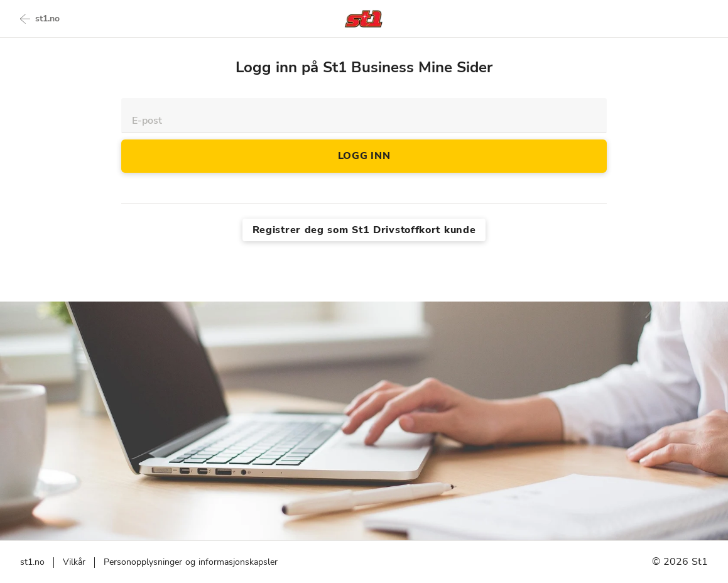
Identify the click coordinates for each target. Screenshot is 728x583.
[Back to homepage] (364, 19)
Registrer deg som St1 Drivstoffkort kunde (364, 230)
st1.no (40, 19)
